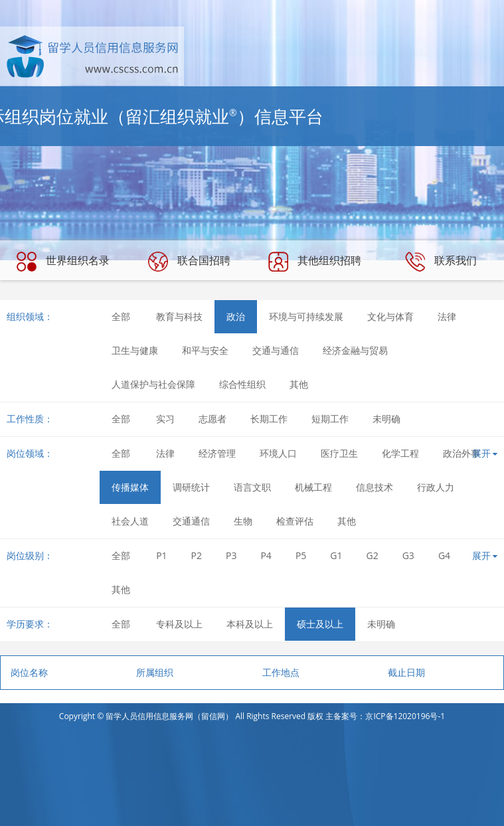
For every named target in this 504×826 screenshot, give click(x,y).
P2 (197, 555)
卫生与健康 (135, 350)
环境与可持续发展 (306, 316)
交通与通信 (276, 350)
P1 (161, 555)
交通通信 (191, 521)
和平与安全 (205, 350)
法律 (447, 316)
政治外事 (462, 453)
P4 (266, 555)
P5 (301, 555)
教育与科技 (179, 316)
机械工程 (313, 487)
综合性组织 (242, 384)
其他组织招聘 (315, 262)
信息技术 (375, 487)
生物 (243, 521)
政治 (236, 316)
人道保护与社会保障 (153, 384)
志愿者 (212, 419)
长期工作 (269, 419)
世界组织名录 (63, 262)
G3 (408, 555)
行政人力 (436, 487)
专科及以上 (179, 624)
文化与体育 (390, 316)
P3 (231, 555)
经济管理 (217, 453)
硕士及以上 (320, 624)
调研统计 (191, 487)
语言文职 (252, 487)
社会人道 (130, 521)
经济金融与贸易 (355, 350)
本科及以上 (250, 624)
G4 (444, 555)
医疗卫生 (339, 453)
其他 (299, 384)
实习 (165, 419)
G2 (373, 555)
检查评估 (295, 521)
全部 (121, 316)
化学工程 (400, 453)
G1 (336, 555)
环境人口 (278, 453)
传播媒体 (130, 487)
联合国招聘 (189, 262)
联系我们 (441, 262)
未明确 (386, 419)
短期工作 (330, 419)
